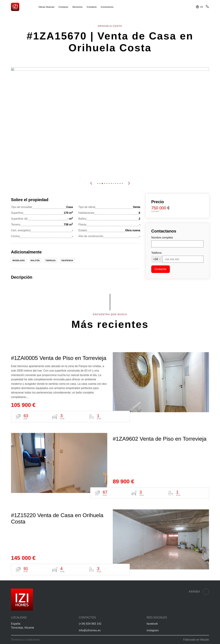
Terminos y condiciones (25, 640)
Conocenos (107, 7)
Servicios (77, 7)
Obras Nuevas (46, 7)
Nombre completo (162, 238)
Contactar (160, 269)
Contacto (92, 7)
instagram (153, 630)
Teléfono (156, 253)
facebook (152, 624)
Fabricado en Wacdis (196, 640)
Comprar (63, 7)
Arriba (199, 592)
